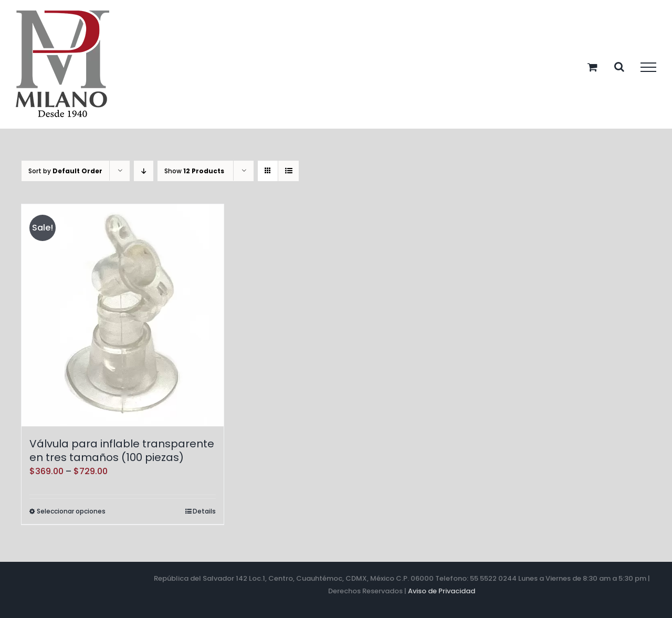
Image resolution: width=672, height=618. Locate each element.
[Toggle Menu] (648, 67)
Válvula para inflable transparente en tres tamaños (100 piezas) (122, 451)
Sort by (65, 171)
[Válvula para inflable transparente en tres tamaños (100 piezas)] (123, 315)
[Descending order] (144, 171)
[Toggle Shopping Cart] (592, 67)
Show (194, 171)
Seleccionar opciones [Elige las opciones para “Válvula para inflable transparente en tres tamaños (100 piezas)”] (71, 511)
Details (204, 511)
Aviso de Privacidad (442, 591)
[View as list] (288, 171)
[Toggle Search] (619, 67)
